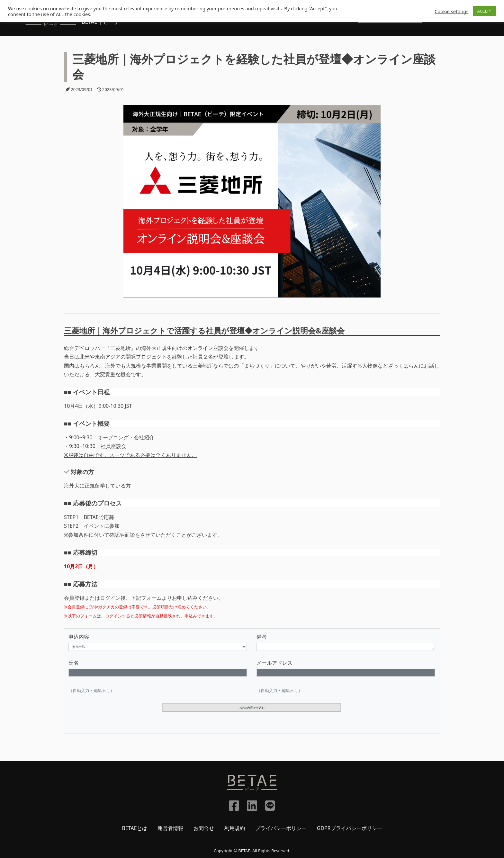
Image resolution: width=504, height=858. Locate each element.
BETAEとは (134, 828)
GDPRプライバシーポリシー (350, 828)
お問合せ (204, 828)
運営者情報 (170, 828)
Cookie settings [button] (451, 11)
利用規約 (235, 828)
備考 (262, 637)
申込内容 (79, 637)
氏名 (74, 663)
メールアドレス (274, 663)
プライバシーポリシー (281, 828)
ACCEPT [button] (485, 11)
